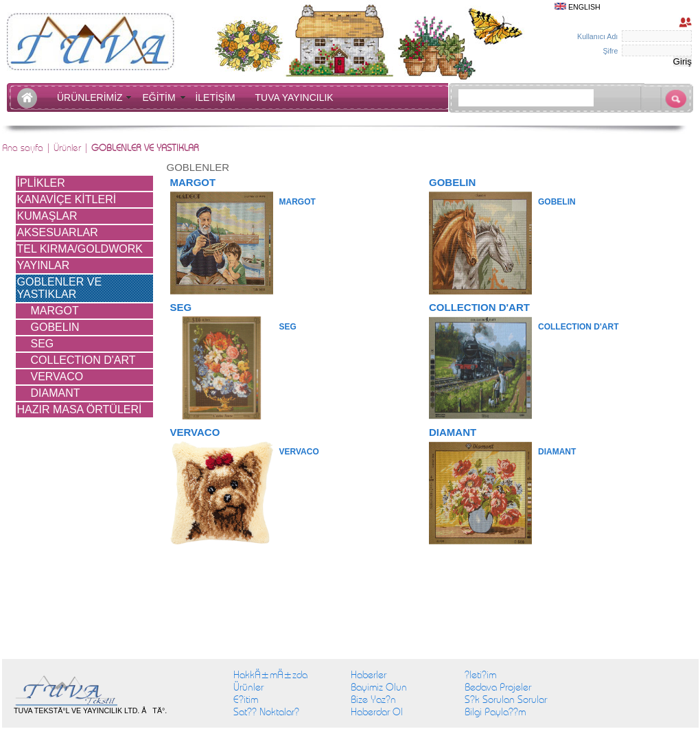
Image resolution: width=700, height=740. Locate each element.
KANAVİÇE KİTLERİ (67, 199)
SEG (43, 344)
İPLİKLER (41, 183)
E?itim (246, 699)
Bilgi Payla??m (495, 712)
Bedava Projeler (498, 687)
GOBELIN (55, 327)
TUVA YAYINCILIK (294, 97)
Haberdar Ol (377, 712)
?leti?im (480, 675)
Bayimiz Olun (379, 687)
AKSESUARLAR (58, 232)
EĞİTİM (161, 97)
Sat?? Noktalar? (266, 712)
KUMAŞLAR (47, 216)
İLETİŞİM (218, 97)
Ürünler (248, 687)
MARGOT (55, 311)
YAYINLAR (44, 265)
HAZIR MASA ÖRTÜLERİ (80, 409)
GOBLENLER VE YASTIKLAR (60, 288)
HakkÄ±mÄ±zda (270, 675)
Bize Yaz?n (373, 699)
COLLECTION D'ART (83, 360)
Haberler (369, 675)
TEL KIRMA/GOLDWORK (80, 249)
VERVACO (57, 377)
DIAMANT (56, 393)
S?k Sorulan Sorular (506, 699)
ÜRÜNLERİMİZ (92, 97)
